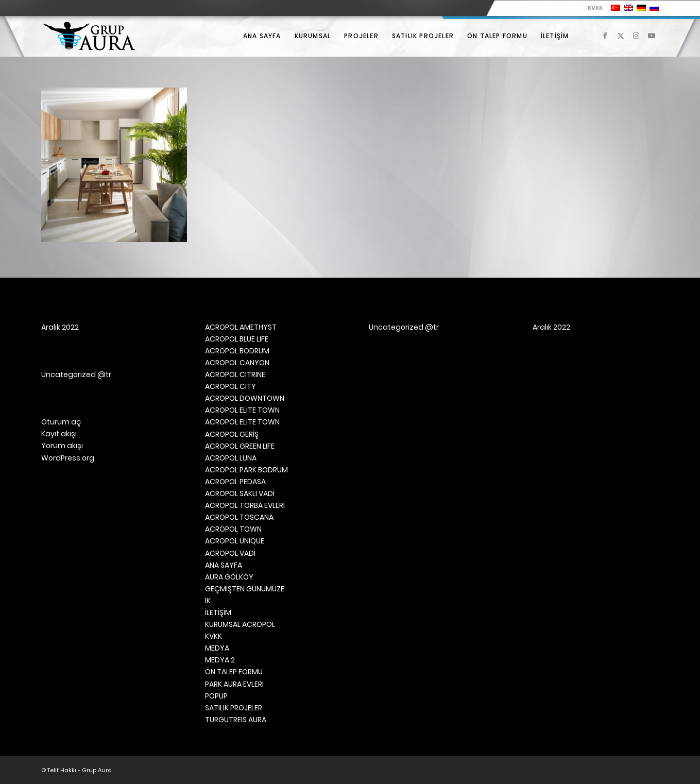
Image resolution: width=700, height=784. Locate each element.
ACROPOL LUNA (231, 458)
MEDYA (217, 648)
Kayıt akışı (59, 434)
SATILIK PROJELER (234, 708)
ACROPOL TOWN (233, 529)
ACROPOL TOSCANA (239, 517)
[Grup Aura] (89, 36)
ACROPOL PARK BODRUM (246, 470)
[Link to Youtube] (652, 36)
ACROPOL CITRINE (235, 374)
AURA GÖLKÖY (229, 577)
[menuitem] (593, 8)
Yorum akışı (62, 446)
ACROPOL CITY (231, 386)
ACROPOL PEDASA (235, 482)
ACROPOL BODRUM (237, 351)
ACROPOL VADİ (230, 553)
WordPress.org (68, 458)
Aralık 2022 (60, 327)
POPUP (216, 696)
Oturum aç (61, 422)
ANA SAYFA (224, 565)
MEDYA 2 (220, 660)
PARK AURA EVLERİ (234, 684)
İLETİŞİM (218, 612)
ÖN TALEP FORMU (234, 672)
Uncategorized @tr (76, 374)
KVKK (595, 8)
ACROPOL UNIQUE (235, 541)
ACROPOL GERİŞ (232, 434)
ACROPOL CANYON (237, 363)
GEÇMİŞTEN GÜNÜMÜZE (245, 589)
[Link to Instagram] (636, 36)
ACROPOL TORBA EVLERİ (245, 505)
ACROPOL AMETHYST (241, 327)
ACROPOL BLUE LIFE (237, 339)
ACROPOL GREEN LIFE (240, 446)
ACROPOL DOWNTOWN (245, 398)
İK (208, 601)
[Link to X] (621, 36)
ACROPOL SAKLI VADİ (240, 493)
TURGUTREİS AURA (236, 720)
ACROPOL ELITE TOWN (242, 410)
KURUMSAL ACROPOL (240, 624)
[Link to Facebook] (605, 36)
